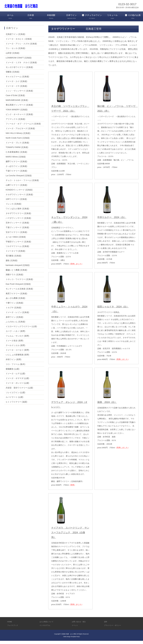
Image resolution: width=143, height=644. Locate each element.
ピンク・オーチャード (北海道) (19, 118)
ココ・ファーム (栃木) (16, 367)
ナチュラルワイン (92, 18)
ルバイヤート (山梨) (15, 400)
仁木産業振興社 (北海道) (16, 155)
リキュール (112, 17)
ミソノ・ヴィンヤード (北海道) (19, 94)
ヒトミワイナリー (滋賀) (16, 405)
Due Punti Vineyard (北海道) (18, 287)
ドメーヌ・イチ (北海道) (16, 89)
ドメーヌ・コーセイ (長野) (17, 353)
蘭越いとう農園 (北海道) (16, 273)
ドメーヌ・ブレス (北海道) (17, 146)
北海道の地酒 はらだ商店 (69, 637)
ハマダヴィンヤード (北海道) (18, 221)
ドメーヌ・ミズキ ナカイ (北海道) (21, 66)
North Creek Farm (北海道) (18, 141)
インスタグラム (46, 628)
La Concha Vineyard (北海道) (19, 179)
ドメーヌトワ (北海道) (16, 254)
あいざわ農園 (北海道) (16, 301)
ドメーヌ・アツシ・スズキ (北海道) (21, 47)
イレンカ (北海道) (14, 207)
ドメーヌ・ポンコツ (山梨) (17, 386)
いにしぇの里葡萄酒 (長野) (17, 358)
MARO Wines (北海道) (16, 160)
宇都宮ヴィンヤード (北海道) (18, 245)
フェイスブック (14, 628)
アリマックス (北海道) (16, 122)
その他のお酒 (133, 17)
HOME (10, 625)
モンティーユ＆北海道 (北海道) (19, 292)
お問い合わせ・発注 (80, 625)
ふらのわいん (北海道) (16, 325)
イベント (75, 628)
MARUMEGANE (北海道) (17, 103)
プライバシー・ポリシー (114, 628)
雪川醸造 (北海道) (14, 259)
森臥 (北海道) (12, 264)
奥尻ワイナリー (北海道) (16, 297)
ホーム (10, 17)
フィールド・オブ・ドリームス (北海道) (23, 127)
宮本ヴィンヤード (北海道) (17, 226)
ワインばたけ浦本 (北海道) (17, 212)
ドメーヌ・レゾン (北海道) (17, 316)
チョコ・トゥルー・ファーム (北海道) (22, 184)
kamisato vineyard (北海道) (18, 268)
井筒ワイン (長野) (14, 363)
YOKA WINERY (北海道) (17, 113)
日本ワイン (71, 17)
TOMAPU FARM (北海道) (17, 151)
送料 (106, 625)
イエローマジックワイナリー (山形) (21, 330)
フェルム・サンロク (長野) (17, 339)
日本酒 (31, 17)
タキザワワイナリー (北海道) (18, 217)
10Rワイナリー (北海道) (16, 202)
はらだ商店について (48, 625)
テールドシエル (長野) (16, 349)
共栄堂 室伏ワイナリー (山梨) (19, 391)
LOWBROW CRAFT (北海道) (19, 61)
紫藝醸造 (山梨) (13, 372)
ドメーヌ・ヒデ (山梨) (16, 377)
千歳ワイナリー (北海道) (16, 174)
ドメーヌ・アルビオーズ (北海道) (20, 132)
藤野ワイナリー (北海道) (16, 165)
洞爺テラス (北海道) (15, 278)
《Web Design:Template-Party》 (71, 640)
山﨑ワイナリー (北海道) (16, 188)
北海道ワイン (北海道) (16, 37)
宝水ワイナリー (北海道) (16, 235)
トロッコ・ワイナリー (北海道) (19, 283)
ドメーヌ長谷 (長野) (15, 344)
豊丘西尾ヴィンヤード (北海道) (19, 108)
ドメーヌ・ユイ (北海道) (16, 85)
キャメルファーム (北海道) (17, 80)
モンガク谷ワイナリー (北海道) (19, 70)
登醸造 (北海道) (13, 75)
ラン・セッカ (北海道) (16, 52)
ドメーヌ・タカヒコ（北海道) (19, 42)
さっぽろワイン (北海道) (16, 169)
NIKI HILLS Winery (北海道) (18, 136)
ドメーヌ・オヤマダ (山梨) (17, 382)
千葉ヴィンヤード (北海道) (17, 231)
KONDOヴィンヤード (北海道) (19, 193)
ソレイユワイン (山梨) (16, 396)
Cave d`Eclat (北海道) (15, 99)
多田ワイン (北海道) (15, 320)
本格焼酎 (51, 17)
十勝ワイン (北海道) (15, 306)
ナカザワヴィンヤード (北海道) (19, 198)
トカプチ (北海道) (14, 311)
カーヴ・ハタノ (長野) (16, 334)
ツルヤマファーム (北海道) (17, 250)
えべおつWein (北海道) (16, 240)
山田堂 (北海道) (13, 56)
